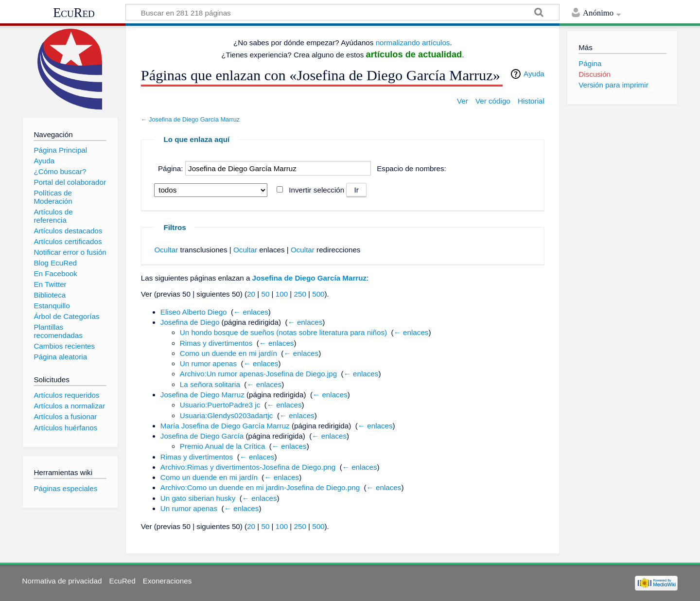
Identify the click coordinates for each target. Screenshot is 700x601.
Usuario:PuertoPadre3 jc (220, 405)
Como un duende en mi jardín (228, 353)
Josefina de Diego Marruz (202, 395)
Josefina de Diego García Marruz (194, 119)
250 (300, 294)
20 (251, 294)
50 (265, 294)
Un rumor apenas (208, 363)
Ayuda (534, 74)
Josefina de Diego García (202, 436)
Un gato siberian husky (198, 498)
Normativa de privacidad (62, 581)
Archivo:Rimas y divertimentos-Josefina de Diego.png (248, 467)
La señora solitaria (210, 384)
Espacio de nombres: (411, 168)
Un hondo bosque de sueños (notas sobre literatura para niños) (283, 332)
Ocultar (166, 250)
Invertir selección (316, 190)
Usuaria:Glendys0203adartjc (227, 415)
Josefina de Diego (190, 322)
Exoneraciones (167, 581)
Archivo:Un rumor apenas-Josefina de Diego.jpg (258, 374)
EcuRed (74, 13)
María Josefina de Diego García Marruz (225, 426)
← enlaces (251, 312)
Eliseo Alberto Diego (194, 312)
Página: (171, 168)
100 (282, 294)
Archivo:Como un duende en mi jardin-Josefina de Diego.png (260, 487)
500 (318, 294)
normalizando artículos (413, 43)
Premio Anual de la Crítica (223, 446)
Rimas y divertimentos (216, 343)
